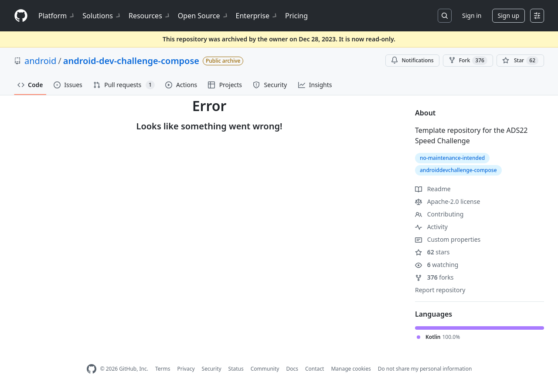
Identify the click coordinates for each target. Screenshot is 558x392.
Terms (163, 369)
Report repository (440, 290)
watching (437, 265)
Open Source (203, 16)
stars (432, 252)
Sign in (472, 15)
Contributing (439, 214)
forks (434, 277)
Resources (150, 16)
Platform (57, 16)
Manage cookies (351, 369)
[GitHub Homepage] (92, 369)
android (40, 61)
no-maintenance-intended (452, 158)
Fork (468, 61)
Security (212, 369)
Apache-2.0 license (447, 201)
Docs (292, 369)
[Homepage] (21, 16)
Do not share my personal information (425, 369)
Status (236, 369)
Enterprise (257, 16)
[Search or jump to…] (445, 16)
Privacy (186, 369)
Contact (315, 369)
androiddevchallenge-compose (458, 170)
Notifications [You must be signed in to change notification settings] (412, 60)
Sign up (509, 15)
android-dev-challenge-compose (131, 61)
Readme (433, 189)
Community (265, 369)
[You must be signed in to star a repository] (520, 61)
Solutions (102, 16)
